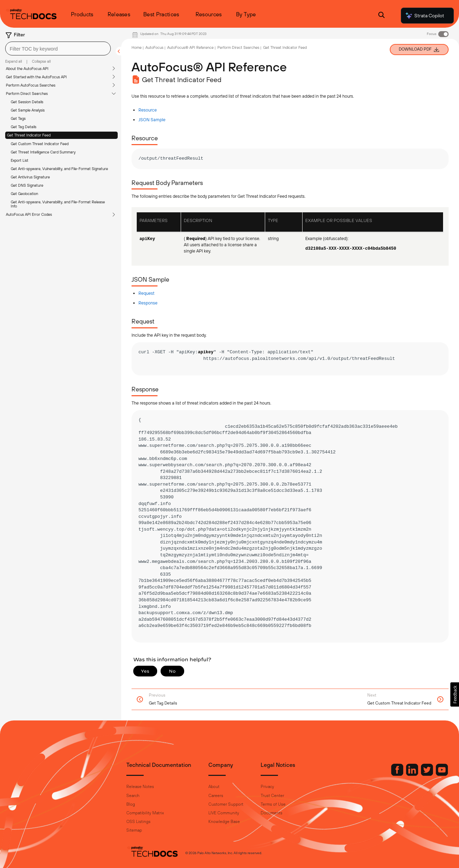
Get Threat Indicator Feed (29, 135)
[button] (455, 694)
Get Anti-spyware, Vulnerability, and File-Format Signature (59, 169)
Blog (131, 804)
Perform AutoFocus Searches (31, 85)
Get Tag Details (24, 127)
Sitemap (134, 830)
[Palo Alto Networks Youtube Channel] (427, 774)
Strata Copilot (424, 16)
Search (133, 796)
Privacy (267, 787)
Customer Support (226, 804)
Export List (20, 160)
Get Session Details (27, 102)
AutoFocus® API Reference (190, 47)
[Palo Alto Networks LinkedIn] (397, 774)
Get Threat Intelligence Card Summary (43, 152)
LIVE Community (224, 813)
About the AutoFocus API (27, 69)
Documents (272, 813)
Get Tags (18, 118)
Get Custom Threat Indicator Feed (40, 144)
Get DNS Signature (27, 185)
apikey (206, 352)
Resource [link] (148, 110)
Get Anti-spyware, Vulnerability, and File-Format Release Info (58, 204)
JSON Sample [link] (152, 120)
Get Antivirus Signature (30, 177)
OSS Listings (138, 822)
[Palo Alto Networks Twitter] (412, 774)
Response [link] (148, 303)
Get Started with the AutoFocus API (36, 77)
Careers (216, 796)
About (214, 787)
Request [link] (146, 293)
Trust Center (272, 796)
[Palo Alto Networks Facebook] (382, 774)
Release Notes (140, 787)
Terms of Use (273, 804)
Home (137, 47)
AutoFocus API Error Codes (29, 214)
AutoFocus (154, 47)
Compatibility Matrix (145, 813)
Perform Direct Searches (27, 94)
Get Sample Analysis (28, 110)
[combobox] (58, 48)
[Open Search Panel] (381, 16)
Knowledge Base (224, 822)
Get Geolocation (24, 194)
